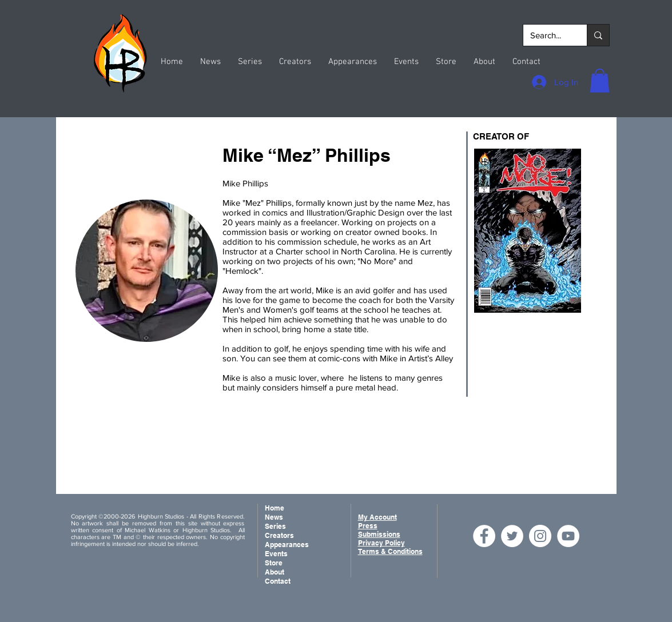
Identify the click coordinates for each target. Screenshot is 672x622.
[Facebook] (484, 536)
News (274, 517)
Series (275, 526)
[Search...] (546, 35)
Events (276, 554)
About (275, 572)
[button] (600, 81)
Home (275, 508)
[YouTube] (568, 536)
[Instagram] (540, 536)
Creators (279, 535)
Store (274, 563)
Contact (278, 581)
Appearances (287, 545)
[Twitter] (512, 536)
